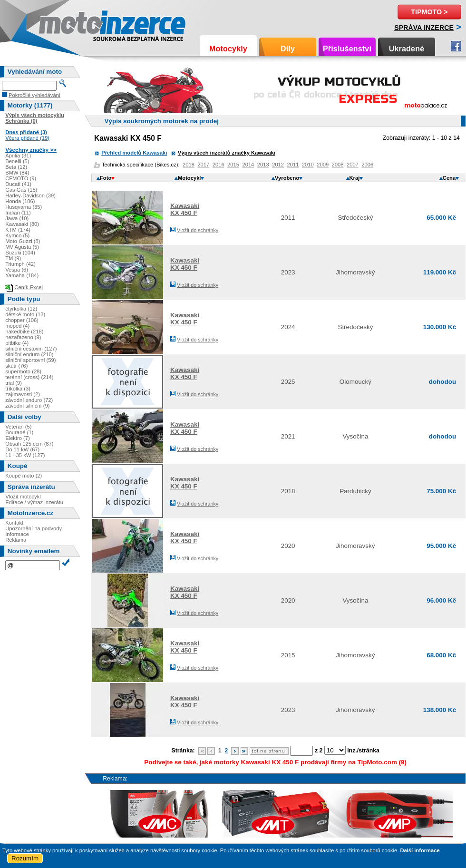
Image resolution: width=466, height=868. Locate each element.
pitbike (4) (17, 343)
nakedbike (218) (24, 332)
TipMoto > (429, 12)
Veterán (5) (18, 427)
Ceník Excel (29, 287)
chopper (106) (22, 320)
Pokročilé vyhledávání (34, 95)
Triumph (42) (20, 264)
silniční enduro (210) (29, 354)
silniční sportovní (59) (30, 360)
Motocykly (228, 49)
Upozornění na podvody (34, 528)
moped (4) (17, 326)
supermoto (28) (23, 371)
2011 (293, 165)
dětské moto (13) (25, 314)
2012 (278, 165)
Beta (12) (16, 167)
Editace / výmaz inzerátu (34, 502)
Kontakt (14, 523)
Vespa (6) (17, 270)
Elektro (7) (18, 438)
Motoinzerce (59, 24)
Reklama (16, 540)
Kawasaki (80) (22, 224)
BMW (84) (17, 173)
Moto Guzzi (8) (23, 241)
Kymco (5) (17, 235)
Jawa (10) (17, 218)
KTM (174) (18, 230)
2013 (263, 165)
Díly (288, 49)
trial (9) (14, 383)
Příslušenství (347, 49)
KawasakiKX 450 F (185, 209)
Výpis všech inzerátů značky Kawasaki (227, 153)
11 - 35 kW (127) (25, 455)
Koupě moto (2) (24, 476)
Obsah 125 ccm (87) (29, 444)
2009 (323, 165)
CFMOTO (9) (21, 178)
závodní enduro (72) (29, 400)
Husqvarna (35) (24, 207)
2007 (353, 165)
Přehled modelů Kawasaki (134, 153)
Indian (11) (18, 213)
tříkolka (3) (18, 389)
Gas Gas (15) (21, 190)
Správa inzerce (424, 28)
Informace (17, 534)
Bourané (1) (19, 432)
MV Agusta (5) (22, 247)
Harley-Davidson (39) (30, 195)
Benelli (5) (17, 161)
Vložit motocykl (23, 497)
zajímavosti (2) (23, 394)
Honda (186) (20, 201)
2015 (233, 165)
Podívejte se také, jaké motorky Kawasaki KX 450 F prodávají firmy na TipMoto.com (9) (275, 762)
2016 (218, 165)
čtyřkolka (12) (21, 309)
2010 (308, 165)
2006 (367, 165)
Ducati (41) (18, 184)
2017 (203, 165)
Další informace (420, 850)
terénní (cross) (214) (29, 377)
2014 (248, 165)
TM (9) (13, 258)
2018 (189, 165)
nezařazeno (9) (23, 337)
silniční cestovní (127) (31, 349)
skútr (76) (16, 366)
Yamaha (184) (22, 275)
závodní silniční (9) (27, 406)
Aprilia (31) (18, 156)
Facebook (456, 46)
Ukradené (407, 49)
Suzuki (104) (20, 253)
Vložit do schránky (198, 230)
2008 (338, 165)
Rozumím (25, 858)
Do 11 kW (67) (22, 449)
